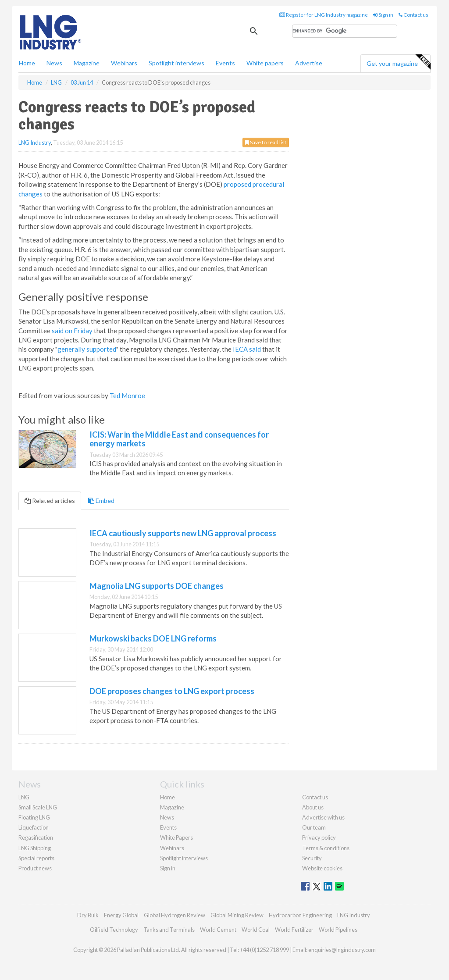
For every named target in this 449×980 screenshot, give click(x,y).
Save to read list (266, 142)
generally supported (87, 349)
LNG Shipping (35, 848)
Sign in (383, 15)
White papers (265, 63)
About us (313, 807)
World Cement (218, 930)
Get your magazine (398, 62)
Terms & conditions (326, 848)
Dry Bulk (88, 915)
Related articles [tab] (50, 501)
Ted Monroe (127, 396)
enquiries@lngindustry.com (342, 950)
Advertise (309, 63)
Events (225, 63)
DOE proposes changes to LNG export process (172, 691)
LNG (24, 797)
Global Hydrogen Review (175, 915)
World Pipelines (338, 930)
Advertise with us (323, 817)
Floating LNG (34, 817)
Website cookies (322, 868)
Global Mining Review (237, 915)
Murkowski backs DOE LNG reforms (153, 638)
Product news (35, 868)
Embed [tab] (101, 501)
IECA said (247, 349)
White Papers (176, 837)
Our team (314, 827)
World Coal (256, 930)
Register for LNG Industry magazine (324, 15)
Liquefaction (34, 827)
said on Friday (72, 331)
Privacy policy (319, 837)
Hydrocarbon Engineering (300, 915)
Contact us (413, 15)
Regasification (36, 837)
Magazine (87, 63)
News (167, 817)
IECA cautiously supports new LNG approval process (183, 533)
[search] (345, 31)
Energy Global (121, 915)
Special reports (36, 858)
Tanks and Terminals (169, 930)
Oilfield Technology (114, 930)
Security (312, 858)
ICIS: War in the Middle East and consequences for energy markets (179, 439)
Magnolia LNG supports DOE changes (157, 586)
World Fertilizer (294, 930)
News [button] (54, 63)
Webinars (124, 63)
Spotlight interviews (176, 63)
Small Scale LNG (38, 807)
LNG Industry (35, 143)
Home (27, 63)
